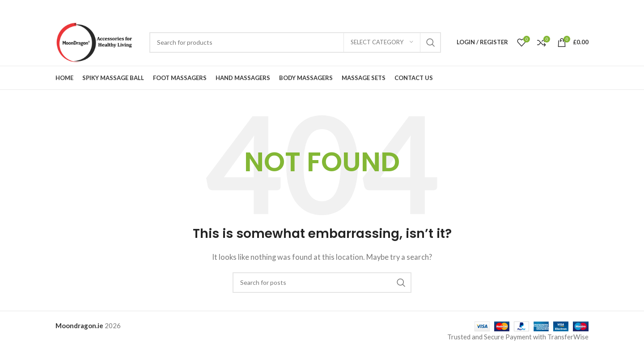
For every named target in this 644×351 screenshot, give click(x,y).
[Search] (295, 42)
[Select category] (382, 42)
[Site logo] (98, 41)
